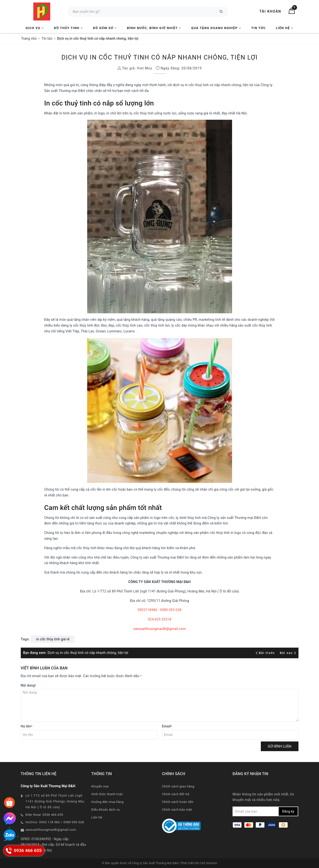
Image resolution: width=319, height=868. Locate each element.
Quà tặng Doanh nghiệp (216, 28)
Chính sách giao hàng (178, 786)
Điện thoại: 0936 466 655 (44, 815)
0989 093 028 (74, 822)
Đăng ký (288, 811)
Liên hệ (285, 28)
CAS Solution (209, 863)
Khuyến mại (100, 786)
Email (167, 726)
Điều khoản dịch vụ (106, 810)
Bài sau (288, 653)
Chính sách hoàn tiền (178, 802)
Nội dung (28, 685)
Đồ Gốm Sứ (105, 28)
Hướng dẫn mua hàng (107, 802)
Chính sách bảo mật (177, 810)
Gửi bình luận (280, 746)
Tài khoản (270, 11)
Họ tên (27, 726)
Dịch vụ (35, 28)
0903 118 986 (50, 822)
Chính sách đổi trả (176, 794)
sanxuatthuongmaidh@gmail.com (159, 629)
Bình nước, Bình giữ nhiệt (154, 28)
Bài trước (266, 653)
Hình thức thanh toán (107, 794)
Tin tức (258, 28)
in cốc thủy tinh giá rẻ (53, 639)
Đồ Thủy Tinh (69, 28)
